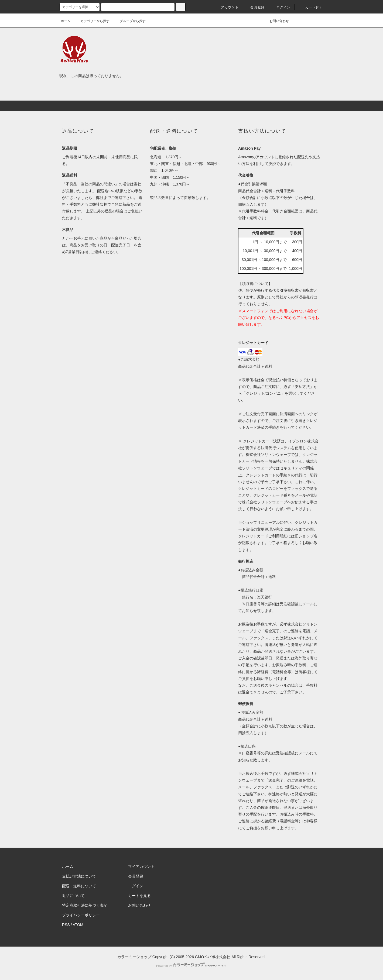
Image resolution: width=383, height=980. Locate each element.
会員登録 (254, 7)
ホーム (66, 21)
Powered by (191, 966)
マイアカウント (141, 866)
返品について (73, 896)
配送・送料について (79, 886)
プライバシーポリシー (81, 915)
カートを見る (139, 896)
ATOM (78, 925)
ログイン (280, 7)
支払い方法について (79, 876)
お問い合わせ (276, 21)
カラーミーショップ (134, 957)
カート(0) (310, 7)
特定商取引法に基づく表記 (85, 905)
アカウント (227, 7)
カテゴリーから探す (92, 21)
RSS (66, 925)
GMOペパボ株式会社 (213, 957)
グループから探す (129, 21)
